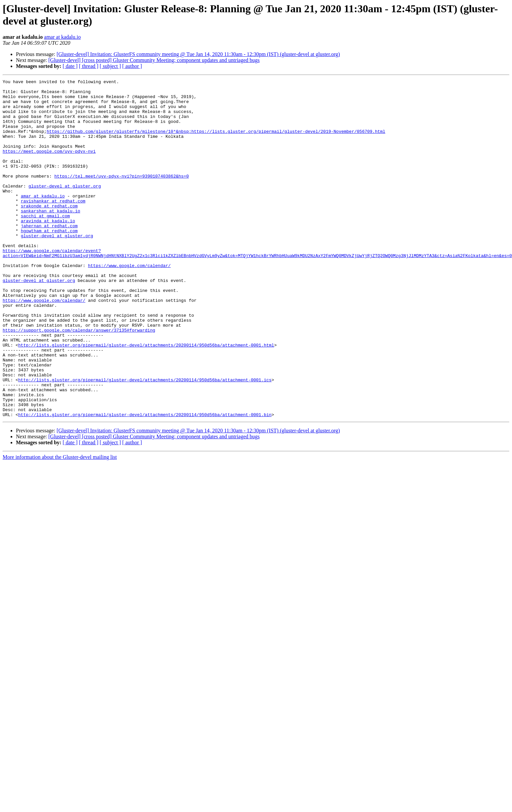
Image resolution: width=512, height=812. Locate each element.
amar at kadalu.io (62, 37)
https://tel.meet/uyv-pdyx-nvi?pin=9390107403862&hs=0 (122, 196)
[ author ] (132, 66)
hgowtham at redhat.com (49, 261)
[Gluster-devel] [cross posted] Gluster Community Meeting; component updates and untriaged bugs (154, 60)
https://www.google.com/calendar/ (129, 303)
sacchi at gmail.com (45, 244)
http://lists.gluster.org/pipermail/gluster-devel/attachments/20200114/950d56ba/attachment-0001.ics (145, 440)
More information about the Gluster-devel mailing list (60, 525)
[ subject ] (110, 66)
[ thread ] (89, 66)
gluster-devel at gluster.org (65, 208)
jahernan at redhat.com (49, 255)
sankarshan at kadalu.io (51, 238)
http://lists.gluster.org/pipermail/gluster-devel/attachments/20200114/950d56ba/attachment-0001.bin (145, 482)
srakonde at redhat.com (49, 232)
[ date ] (70, 66)
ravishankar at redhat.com (53, 226)
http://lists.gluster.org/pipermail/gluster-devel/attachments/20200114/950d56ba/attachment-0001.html (146, 399)
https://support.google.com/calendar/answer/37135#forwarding (79, 381)
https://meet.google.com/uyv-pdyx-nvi (49, 166)
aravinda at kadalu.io (48, 249)
